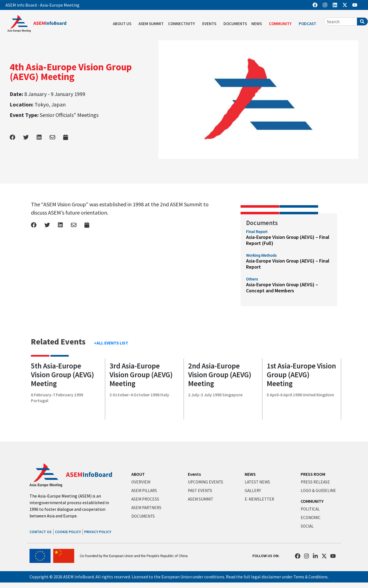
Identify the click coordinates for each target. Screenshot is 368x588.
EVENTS (211, 24)
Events (194, 474)
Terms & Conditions (312, 577)
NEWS (258, 24)
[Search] (362, 22)
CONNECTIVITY (183, 24)
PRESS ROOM (313, 474)
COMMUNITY (282, 24)
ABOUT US (123, 24)
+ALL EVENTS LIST (111, 343)
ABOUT (138, 474)
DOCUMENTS (235, 24)
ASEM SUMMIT (151, 24)
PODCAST (309, 24)
